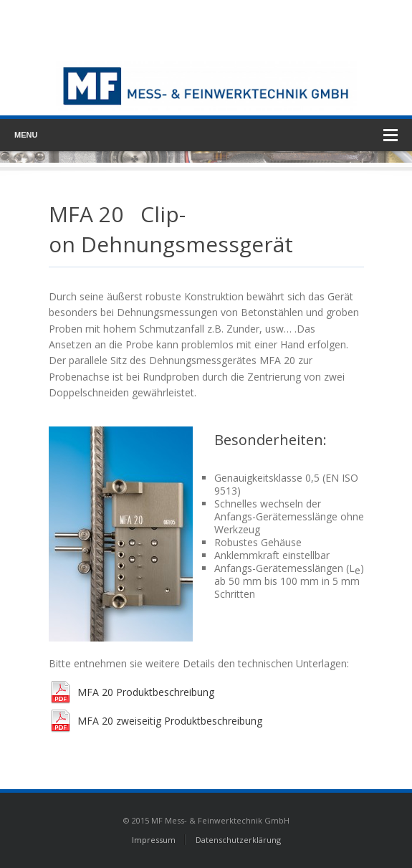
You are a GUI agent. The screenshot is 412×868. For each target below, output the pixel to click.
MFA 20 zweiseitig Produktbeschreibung (170, 721)
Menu (206, 135)
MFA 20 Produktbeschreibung (146, 692)
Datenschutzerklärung (238, 840)
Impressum (154, 840)
